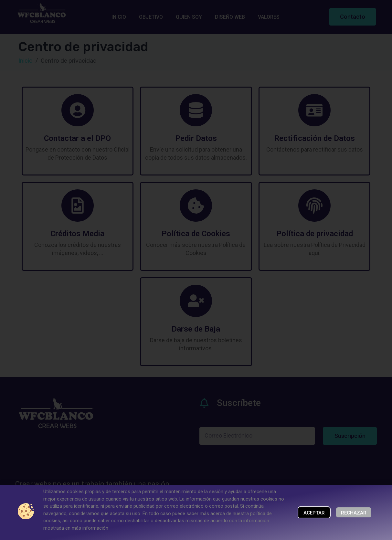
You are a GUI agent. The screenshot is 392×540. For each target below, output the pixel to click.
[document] (196, 270)
